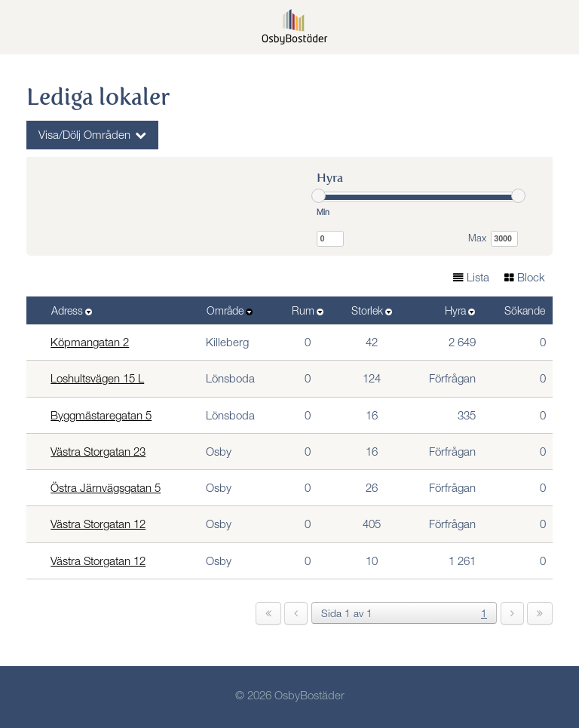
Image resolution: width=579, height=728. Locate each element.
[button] (556, 28)
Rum (303, 312)
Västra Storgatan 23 (98, 453)
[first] (268, 613)
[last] (540, 613)
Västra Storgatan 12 (98, 525)
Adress (67, 312)
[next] (512, 613)
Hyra (455, 312)
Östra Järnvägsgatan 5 (106, 489)
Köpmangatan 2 (90, 344)
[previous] (296, 613)
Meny (31, 26)
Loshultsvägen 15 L (97, 380)
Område (225, 312)
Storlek (367, 312)
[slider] (319, 196)
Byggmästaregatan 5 (101, 417)
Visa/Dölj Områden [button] (84, 136)
